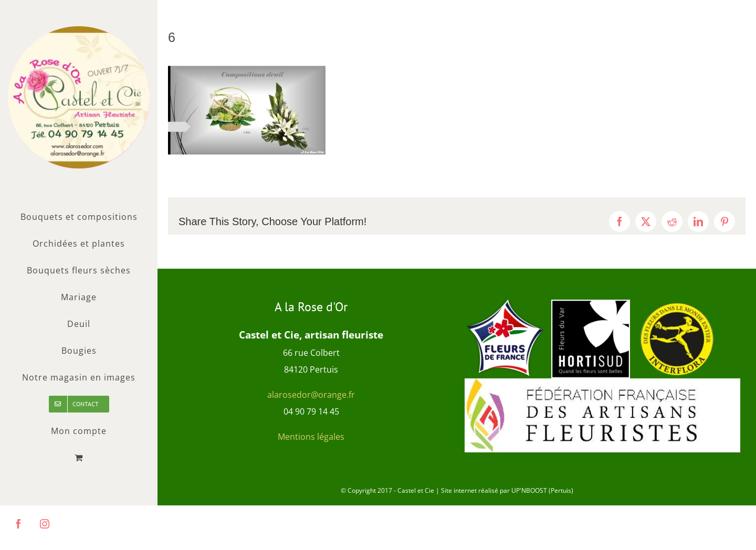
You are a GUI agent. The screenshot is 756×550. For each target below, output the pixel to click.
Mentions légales (311, 437)
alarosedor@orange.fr (311, 395)
